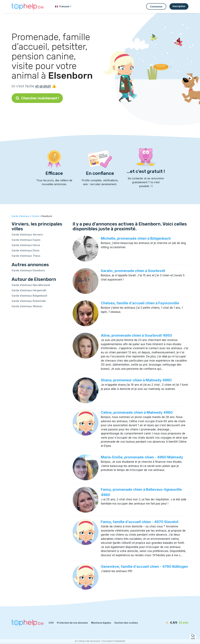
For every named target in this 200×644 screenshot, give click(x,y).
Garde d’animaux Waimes (27, 306)
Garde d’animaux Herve (26, 245)
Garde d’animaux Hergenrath (29, 290)
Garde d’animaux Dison (25, 250)
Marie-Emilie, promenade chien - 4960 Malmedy (142, 457)
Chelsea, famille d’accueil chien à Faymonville (140, 303)
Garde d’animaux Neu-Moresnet (31, 285)
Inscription (179, 6)
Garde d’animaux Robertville (29, 301)
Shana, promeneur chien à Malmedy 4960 (136, 380)
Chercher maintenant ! (37, 98)
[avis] (170, 623)
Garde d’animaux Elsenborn (28, 270)
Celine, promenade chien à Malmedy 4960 (137, 412)
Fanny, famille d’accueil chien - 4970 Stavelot (140, 522)
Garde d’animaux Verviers (27, 235)
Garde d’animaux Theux (26, 256)
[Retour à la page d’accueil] (28, 7)
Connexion (156, 7)
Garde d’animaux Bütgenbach (29, 296)
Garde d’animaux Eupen (26, 240)
